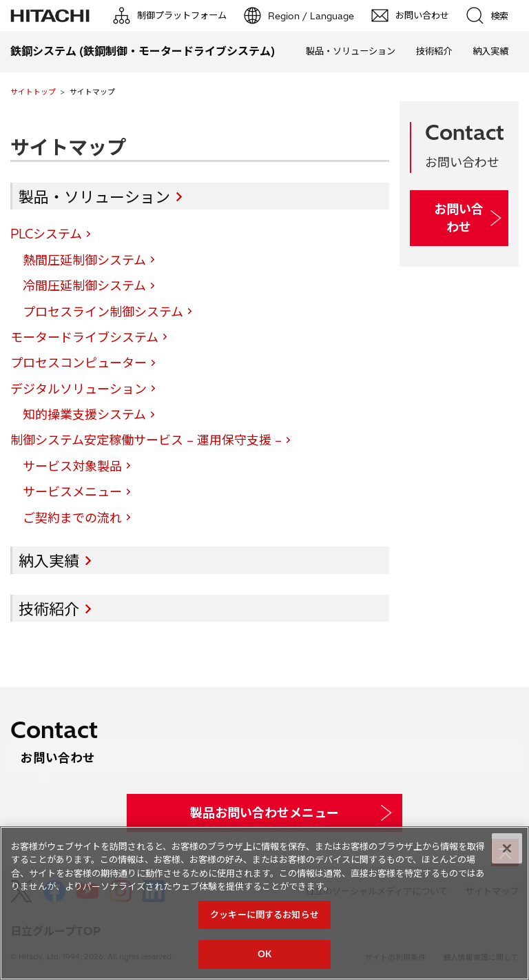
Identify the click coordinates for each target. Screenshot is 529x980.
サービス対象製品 (72, 466)
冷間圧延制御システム (84, 286)
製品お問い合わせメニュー (264, 813)
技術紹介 (434, 51)
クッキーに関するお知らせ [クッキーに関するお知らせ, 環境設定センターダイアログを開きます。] (264, 915)
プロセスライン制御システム (103, 312)
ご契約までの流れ (72, 518)
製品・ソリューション (351, 51)
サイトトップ (33, 92)
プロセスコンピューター (79, 363)
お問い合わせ (459, 218)
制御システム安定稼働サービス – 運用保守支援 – (146, 440)
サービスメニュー (72, 492)
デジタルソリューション (79, 389)
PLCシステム (46, 234)
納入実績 (490, 51)
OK (264, 954)
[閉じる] (507, 848)
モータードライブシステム (84, 337)
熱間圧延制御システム (84, 260)
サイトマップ (68, 147)
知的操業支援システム (84, 415)
